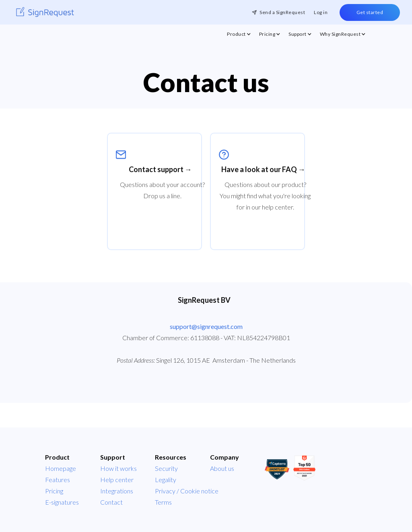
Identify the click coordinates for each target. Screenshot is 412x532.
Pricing (54, 491)
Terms (163, 502)
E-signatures (62, 502)
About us (222, 468)
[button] (239, 36)
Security (166, 468)
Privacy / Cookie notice (187, 491)
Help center (117, 480)
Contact (111, 502)
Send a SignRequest (282, 12)
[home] (45, 12)
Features (58, 480)
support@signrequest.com (206, 326)
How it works (118, 468)
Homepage (61, 468)
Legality (166, 480)
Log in (321, 12)
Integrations (117, 491)
